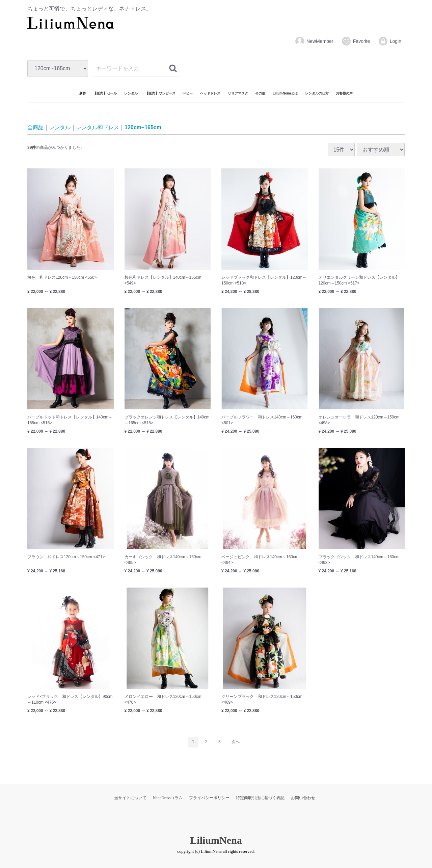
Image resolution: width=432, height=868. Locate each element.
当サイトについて (130, 797)
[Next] (236, 742)
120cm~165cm (143, 127)
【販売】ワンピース (160, 93)
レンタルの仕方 (317, 93)
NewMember (314, 41)
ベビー (188, 93)
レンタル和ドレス (98, 127)
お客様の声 (344, 93)
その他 (260, 93)
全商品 (35, 127)
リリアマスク (238, 93)
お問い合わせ (303, 797)
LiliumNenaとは (285, 93)
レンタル (131, 93)
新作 (83, 93)
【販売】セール (105, 93)
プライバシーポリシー (209, 797)
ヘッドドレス (210, 93)
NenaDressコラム (168, 797)
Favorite (356, 41)
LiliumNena (216, 840)
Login (390, 41)
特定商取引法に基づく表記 (260, 797)
